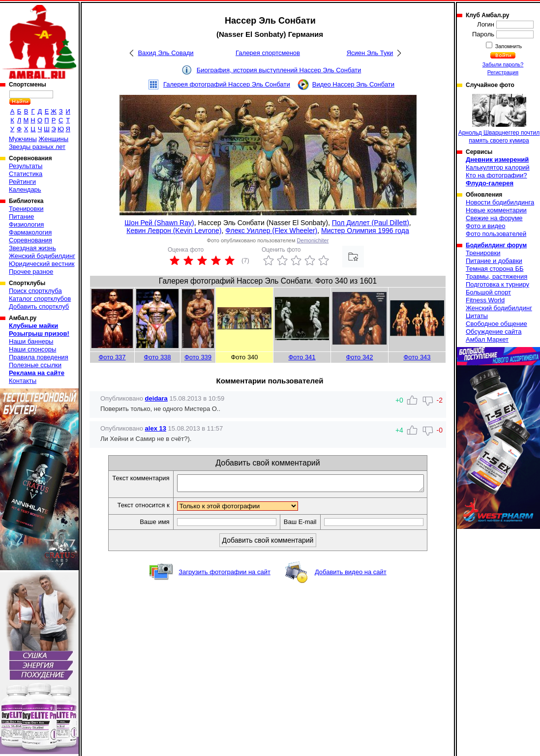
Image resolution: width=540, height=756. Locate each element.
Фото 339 (198, 357)
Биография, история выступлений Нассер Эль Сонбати (279, 70)
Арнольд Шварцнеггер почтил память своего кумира (499, 119)
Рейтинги (22, 182)
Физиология (26, 224)
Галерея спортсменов (268, 53)
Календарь (25, 189)
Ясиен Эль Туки (370, 53)
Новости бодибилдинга (500, 202)
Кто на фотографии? (496, 175)
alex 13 (156, 428)
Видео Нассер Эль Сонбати (353, 84)
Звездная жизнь (32, 248)
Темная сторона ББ (495, 269)
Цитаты (477, 316)
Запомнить (508, 46)
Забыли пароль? (503, 64)
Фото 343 (417, 357)
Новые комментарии (496, 210)
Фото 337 (112, 357)
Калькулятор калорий (498, 167)
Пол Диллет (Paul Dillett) (371, 223)
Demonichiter (313, 240)
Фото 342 (359, 357)
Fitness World (485, 300)
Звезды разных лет (37, 147)
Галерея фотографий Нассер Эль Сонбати (227, 84)
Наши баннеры (31, 341)
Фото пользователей (496, 234)
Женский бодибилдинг (42, 256)
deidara (156, 398)
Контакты (23, 381)
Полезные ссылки (35, 365)
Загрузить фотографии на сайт (225, 575)
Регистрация (503, 72)
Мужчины (23, 139)
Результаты (26, 166)
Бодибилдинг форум (496, 245)
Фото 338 (157, 357)
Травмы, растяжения (496, 276)
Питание (21, 217)
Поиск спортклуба (35, 291)
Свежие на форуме (494, 218)
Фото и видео (486, 226)
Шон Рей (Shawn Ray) (159, 223)
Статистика (26, 174)
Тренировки (26, 209)
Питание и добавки (494, 261)
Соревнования (30, 240)
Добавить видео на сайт (351, 575)
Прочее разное (31, 272)
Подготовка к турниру (497, 284)
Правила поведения (39, 357)
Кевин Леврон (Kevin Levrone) (174, 231)
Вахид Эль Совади (165, 53)
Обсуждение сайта (494, 332)
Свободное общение (496, 324)
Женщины (53, 139)
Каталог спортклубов (40, 299)
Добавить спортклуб (39, 306)
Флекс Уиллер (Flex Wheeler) (271, 231)
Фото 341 (302, 357)
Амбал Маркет (487, 339)
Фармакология (30, 232)
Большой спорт (488, 292)
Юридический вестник (42, 264)
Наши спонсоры (32, 349)
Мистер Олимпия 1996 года (365, 231)
